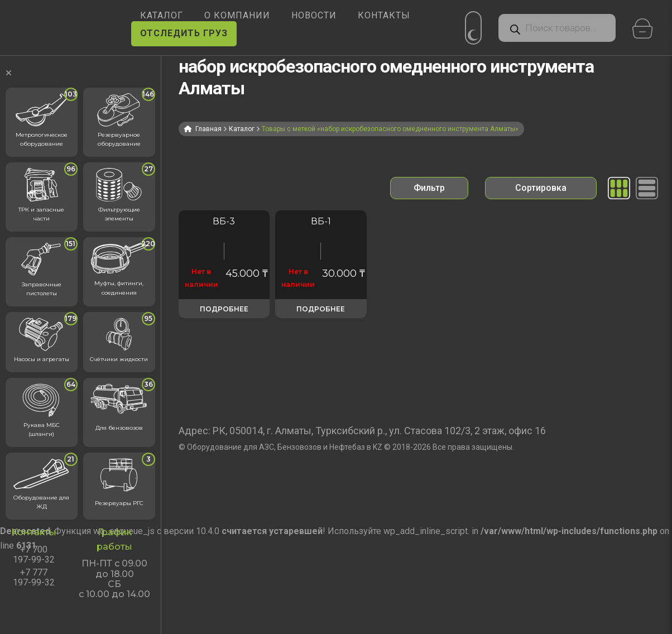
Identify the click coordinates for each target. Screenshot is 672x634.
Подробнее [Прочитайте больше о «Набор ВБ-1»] (321, 309)
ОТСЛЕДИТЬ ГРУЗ (184, 33)
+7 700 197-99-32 (34, 555)
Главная (208, 129)
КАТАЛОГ (162, 15)
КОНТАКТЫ (384, 15)
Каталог (242, 129)
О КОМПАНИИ (237, 15)
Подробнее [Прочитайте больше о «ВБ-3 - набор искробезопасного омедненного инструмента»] (224, 309)
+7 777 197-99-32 (34, 578)
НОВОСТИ (314, 15)
